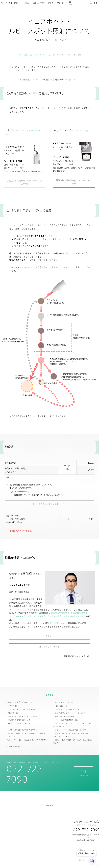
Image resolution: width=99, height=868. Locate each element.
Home (27, 3)
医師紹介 (49, 636)
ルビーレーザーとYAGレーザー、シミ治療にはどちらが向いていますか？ (73, 735)
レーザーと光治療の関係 (65, 716)
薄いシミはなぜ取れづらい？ (19, 723)
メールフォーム (83, 773)
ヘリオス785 (12, 706)
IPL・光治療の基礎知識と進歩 (67, 720)
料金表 (51, 3)
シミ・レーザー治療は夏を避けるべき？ (71, 730)
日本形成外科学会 (79, 613)
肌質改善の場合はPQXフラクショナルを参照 (74, 182)
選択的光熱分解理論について (19, 720)
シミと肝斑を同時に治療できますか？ (22, 730)
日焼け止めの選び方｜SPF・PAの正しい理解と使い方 (73, 741)
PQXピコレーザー (40, 55)
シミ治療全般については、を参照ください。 (49, 79)
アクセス (60, 3)
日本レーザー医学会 (36, 616)
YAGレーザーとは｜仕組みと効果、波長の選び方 (27, 740)
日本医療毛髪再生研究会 (75, 616)
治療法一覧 (28, 55)
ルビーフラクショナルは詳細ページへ (49, 504)
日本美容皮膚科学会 (60, 613)
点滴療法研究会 (55, 616)
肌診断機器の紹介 (14, 746)
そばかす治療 (13, 713)
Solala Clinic (10, 3)
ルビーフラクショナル (58, 623)
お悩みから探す (39, 3)
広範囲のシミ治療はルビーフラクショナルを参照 (25, 182)
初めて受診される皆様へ (49, 647)
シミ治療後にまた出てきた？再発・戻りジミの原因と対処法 (73, 725)
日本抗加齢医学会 (17, 616)
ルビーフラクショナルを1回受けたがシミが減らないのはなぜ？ (25, 735)
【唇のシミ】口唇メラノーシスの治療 (22, 716)
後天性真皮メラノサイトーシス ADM (70, 713)
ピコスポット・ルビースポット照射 (21, 709)
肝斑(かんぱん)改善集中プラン (67, 709)
